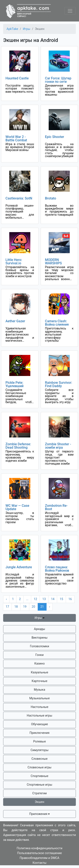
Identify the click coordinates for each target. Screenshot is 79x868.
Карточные (39, 681)
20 (33, 607)
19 (25, 607)
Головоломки (39, 646)
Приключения (39, 733)
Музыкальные (39, 698)
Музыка (39, 690)
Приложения (40, 814)
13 (44, 599)
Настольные (40, 707)
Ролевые (39, 742)
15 (61, 599)
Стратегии (39, 793)
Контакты (39, 863)
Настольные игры (39, 716)
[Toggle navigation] (70, 11)
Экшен (39, 802)
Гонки (39, 655)
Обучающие (40, 724)
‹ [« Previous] (6, 599)
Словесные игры (40, 767)
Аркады (39, 629)
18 (16, 607)
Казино (39, 664)
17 (7, 607)
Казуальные (39, 672)
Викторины (40, 638)
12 (35, 599)
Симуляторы (39, 750)
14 (53, 599)
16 (70, 599)
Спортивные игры (39, 785)
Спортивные (40, 776)
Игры (39, 618)
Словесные (39, 759)
